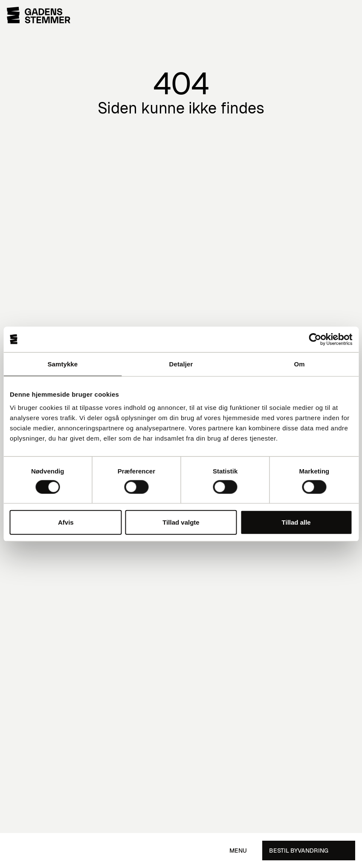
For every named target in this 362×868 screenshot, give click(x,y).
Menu (238, 851)
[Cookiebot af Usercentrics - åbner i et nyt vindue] (315, 339)
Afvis (66, 522)
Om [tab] (300, 364)
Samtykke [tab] (62, 364)
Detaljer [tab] (181, 364)
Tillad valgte (181, 522)
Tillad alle (296, 522)
